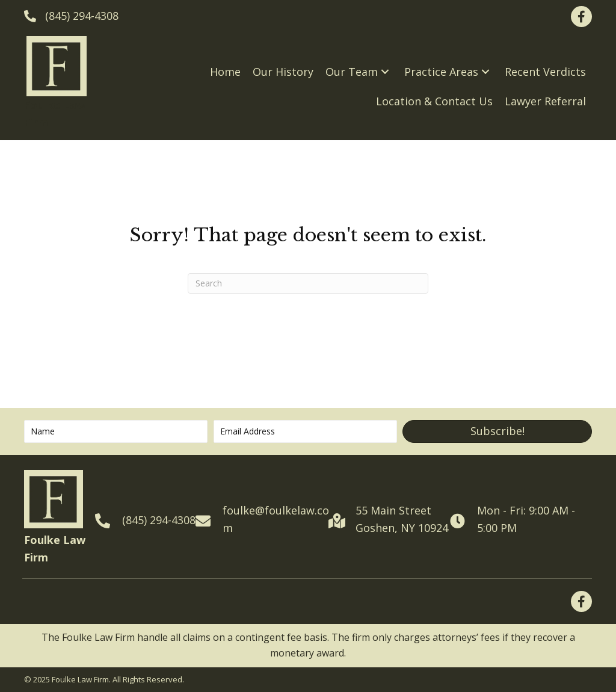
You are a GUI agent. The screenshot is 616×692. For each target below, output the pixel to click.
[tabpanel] (308, 645)
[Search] (308, 283)
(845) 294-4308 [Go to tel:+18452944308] (159, 520)
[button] (385, 72)
